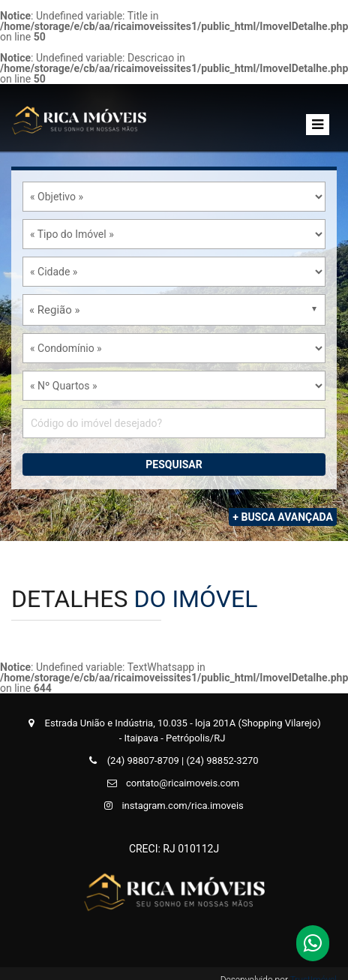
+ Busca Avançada (283, 517)
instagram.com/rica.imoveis (172, 806)
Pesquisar (174, 464)
